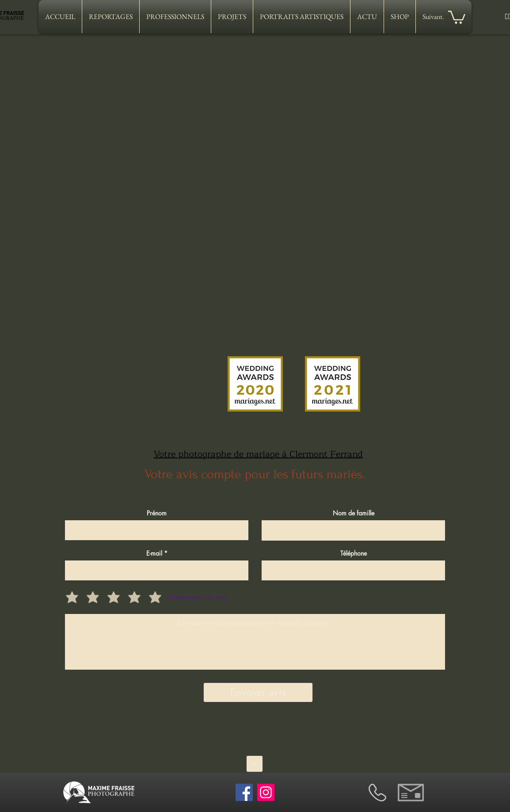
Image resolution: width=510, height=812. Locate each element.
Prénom (157, 513)
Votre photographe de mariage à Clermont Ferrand (258, 454)
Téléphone (354, 553)
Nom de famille (354, 513)
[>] (255, 764)
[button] (457, 17)
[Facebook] (244, 792)
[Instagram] (266, 792)
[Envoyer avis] (258, 692)
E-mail (154, 553)
